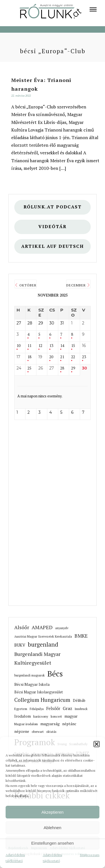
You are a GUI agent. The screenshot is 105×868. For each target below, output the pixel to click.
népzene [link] (22, 731)
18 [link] (29, 357)
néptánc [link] (69, 724)
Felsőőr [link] (53, 708)
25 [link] (29, 368)
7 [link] (61, 334)
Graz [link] (67, 708)
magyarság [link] (50, 724)
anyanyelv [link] (62, 628)
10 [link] (18, 346)
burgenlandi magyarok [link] (30, 675)
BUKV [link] (20, 645)
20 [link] (51, 357)
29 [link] (73, 368)
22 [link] (73, 357)
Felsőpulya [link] (37, 709)
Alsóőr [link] (22, 627)
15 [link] (73, 346)
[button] (97, 744)
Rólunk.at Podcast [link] (53, 207)
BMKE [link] (81, 636)
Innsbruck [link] (81, 709)
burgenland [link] (43, 645)
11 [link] (29, 346)
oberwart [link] (38, 732)
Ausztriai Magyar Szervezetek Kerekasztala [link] (43, 636)
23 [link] (84, 357)
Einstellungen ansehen (53, 843)
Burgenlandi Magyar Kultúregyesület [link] (37, 658)
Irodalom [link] (23, 716)
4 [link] (28, 334)
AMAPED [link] (42, 627)
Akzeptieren (53, 812)
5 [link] (39, 334)
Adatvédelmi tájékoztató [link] (15, 858)
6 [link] (50, 334)
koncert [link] (56, 716)
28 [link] (62, 368)
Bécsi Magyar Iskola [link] (32, 684)
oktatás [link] (51, 732)
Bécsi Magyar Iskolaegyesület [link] (39, 692)
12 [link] (40, 346)
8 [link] (72, 334)
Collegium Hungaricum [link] (42, 700)
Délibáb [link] (79, 701)
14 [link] (62, 346)
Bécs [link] (55, 674)
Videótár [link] (53, 227)
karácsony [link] (41, 716)
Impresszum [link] (90, 855)
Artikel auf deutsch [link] (53, 246)
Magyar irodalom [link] (26, 724)
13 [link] (51, 346)
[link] (93, 9)
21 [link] (62, 357)
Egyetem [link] (21, 709)
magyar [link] (71, 716)
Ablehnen (53, 828)
